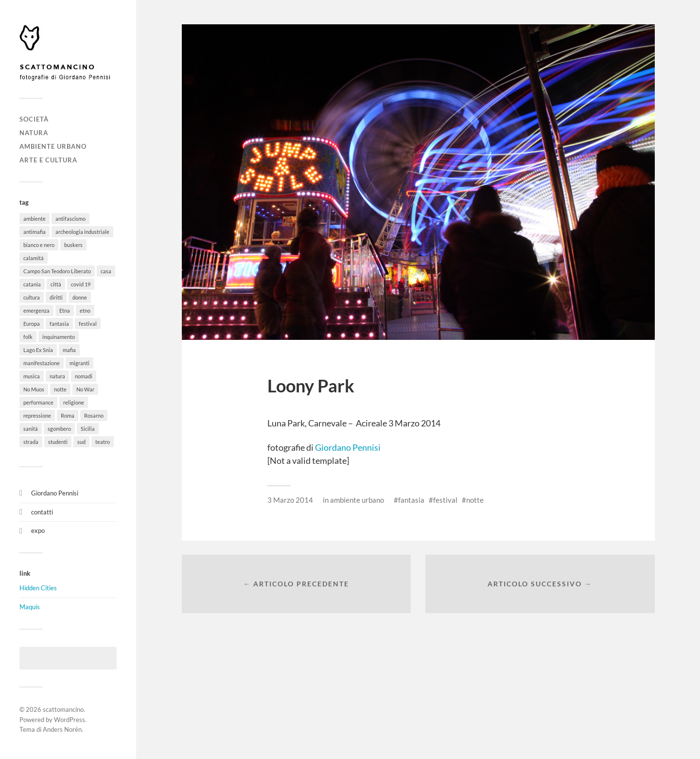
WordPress (70, 720)
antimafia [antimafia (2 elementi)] (35, 232)
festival (445, 500)
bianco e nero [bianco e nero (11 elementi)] (39, 245)
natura (34, 133)
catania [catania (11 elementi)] (32, 284)
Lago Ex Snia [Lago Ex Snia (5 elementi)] (38, 350)
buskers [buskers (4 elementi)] (73, 245)
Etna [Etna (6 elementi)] (65, 310)
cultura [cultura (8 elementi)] (32, 297)
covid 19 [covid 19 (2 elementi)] (81, 284)
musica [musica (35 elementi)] (32, 376)
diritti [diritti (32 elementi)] (56, 297)
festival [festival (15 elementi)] (88, 324)
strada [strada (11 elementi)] (31, 442)
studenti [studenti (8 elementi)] (58, 442)
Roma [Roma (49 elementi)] (68, 415)
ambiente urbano (53, 146)
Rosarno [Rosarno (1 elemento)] (94, 415)
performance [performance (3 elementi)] (38, 402)
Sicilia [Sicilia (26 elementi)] (88, 429)
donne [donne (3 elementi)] (80, 297)
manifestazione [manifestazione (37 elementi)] (42, 363)
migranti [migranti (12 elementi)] (79, 363)
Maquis (30, 607)
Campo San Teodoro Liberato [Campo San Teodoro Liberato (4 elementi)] (57, 271)
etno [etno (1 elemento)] (85, 310)
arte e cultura (48, 160)
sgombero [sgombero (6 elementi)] (59, 429)
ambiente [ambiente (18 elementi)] (35, 219)
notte (475, 500)
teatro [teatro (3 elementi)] (103, 442)
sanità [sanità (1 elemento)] (31, 429)
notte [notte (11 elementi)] (60, 389)
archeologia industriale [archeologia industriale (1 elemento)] (82, 232)
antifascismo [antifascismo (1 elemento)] (70, 219)
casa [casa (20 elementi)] (106, 271)
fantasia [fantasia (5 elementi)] (59, 324)
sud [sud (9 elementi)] (81, 442)
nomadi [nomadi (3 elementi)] (84, 376)
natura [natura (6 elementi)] (57, 376)
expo (38, 530)
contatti (42, 512)
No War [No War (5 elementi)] (85, 389)
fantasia (411, 500)
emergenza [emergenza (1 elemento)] (36, 310)
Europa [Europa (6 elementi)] (32, 324)
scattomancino (63, 709)
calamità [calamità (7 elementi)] (34, 258)
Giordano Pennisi (55, 493)
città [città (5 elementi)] (56, 284)
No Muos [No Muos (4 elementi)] (34, 389)
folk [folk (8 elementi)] (28, 337)
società (34, 119)
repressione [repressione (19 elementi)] (37, 415)
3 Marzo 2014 (290, 500)
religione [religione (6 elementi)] (74, 402)
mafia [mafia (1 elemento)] (69, 350)
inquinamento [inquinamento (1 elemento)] (59, 337)
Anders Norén (62, 729)
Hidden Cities (38, 588)
